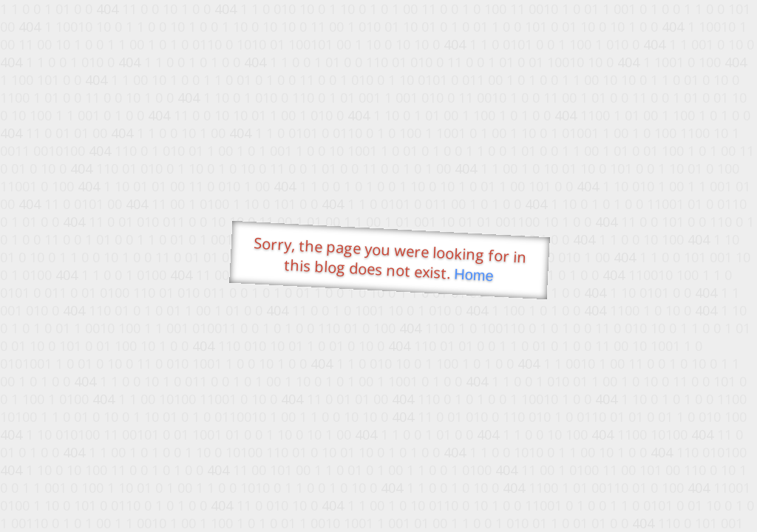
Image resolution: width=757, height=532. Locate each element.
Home (474, 275)
